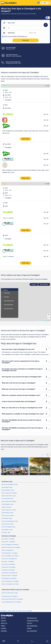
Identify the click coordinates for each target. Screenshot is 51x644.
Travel (29, 628)
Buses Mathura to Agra (7, 513)
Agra (34, 284)
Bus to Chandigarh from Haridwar (10, 556)
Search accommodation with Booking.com (15, 37)
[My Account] (38, 3)
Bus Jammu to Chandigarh (8, 564)
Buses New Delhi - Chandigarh (9, 576)
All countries (32, 631)
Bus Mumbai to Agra (7, 518)
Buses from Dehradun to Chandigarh (11, 547)
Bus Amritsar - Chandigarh (8, 542)
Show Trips (25, 139)
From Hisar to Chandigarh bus (9, 559)
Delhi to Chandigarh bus (8, 550)
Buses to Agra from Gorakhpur (9, 493)
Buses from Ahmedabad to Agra (10, 484)
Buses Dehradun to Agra (8, 490)
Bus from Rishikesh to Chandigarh (10, 581)
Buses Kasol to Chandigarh (9, 567)
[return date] (38, 33)
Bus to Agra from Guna (7, 499)
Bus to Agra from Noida (8, 524)
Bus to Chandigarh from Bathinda (10, 545)
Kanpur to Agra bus (7, 507)
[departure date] (17, 33)
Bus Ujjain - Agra (6, 532)
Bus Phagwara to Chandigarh (9, 578)
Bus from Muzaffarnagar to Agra (10, 521)
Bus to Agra (19, 611)
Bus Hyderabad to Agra (8, 504)
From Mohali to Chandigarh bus (10, 573)
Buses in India (11, 611)
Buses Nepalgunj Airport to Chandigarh (11, 602)
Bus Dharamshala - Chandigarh (10, 553)
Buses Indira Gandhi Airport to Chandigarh (12, 599)
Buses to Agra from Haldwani (9, 501)
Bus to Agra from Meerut (8, 516)
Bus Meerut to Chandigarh (8, 570)
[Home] (18, 3)
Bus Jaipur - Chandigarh (8, 561)
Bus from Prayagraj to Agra (9, 527)
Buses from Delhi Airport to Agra (10, 593)
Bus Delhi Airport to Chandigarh (10, 596)
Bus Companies (32, 626)
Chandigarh (44, 284)
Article (30, 623)
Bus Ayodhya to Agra (7, 487)
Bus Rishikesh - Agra (7, 530)
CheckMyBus (3, 611)
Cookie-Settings (33, 621)
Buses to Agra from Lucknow (9, 510)
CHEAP (5, 86)
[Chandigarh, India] (28, 28)
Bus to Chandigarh (27, 611)
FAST (4, 184)
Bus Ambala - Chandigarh (8, 539)
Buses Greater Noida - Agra (9, 496)
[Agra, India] (28, 23)
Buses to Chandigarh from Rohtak (10, 584)
